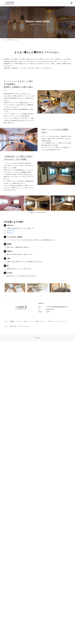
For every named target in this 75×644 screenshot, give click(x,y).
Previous (39, 104)
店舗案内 (12, 322)
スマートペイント (62, 322)
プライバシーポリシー (24, 326)
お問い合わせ (10, 233)
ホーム (6, 322)
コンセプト (19, 322)
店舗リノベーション (41, 322)
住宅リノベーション (29, 322)
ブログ (6, 326)
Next (73, 104)
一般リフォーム (51, 322)
